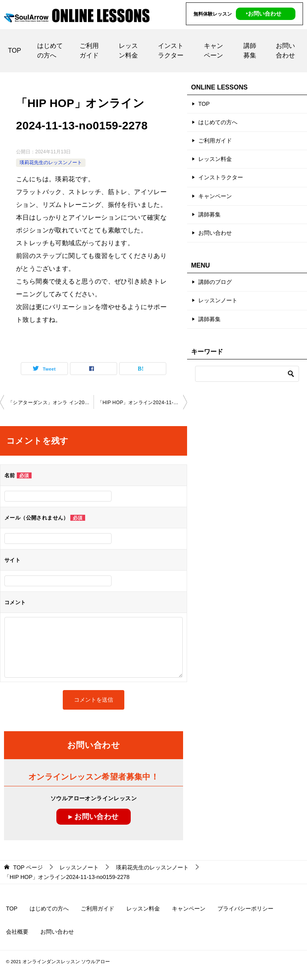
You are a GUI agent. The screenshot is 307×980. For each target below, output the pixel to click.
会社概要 (17, 932)
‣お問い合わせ (264, 14)
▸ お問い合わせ (93, 816)
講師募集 (250, 50)
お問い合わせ (285, 50)
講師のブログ (215, 282)
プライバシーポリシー (245, 909)
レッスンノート (218, 300)
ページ (28, 867)
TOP (15, 50)
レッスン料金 (128, 50)
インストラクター (171, 50)
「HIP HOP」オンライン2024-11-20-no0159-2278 (142, 402)
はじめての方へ (50, 50)
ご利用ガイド (89, 50)
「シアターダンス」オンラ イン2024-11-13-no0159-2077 (51, 402)
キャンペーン (213, 50)
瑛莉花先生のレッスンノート (51, 162)
